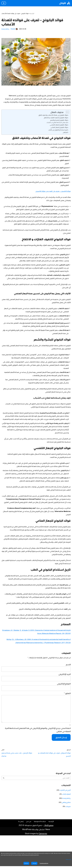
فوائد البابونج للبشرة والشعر (58, 123)
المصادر (65, 137)
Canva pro (43, 866)
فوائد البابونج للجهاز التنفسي (58, 128)
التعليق (67, 729)
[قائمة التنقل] (4, 3)
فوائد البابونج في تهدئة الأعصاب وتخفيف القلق (52, 117)
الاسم (68, 701)
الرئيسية (31, 13)
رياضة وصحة (6, 29)
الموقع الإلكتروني (64, 720)
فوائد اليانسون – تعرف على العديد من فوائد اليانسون (50, 194)
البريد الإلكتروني (65, 711)
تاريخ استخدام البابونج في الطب (57, 134)
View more (68, 859)
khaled (14, 29)
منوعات (68, 839)
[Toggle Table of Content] (67, 114)
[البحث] (38, 811)
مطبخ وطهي (65, 835)
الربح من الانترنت (64, 823)
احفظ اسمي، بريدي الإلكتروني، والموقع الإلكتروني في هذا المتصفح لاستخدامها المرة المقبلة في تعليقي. (38, 764)
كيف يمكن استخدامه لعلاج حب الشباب (56, 125)
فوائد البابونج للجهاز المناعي (58, 131)
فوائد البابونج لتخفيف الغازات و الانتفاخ (54, 120)
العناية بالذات (66, 827)
